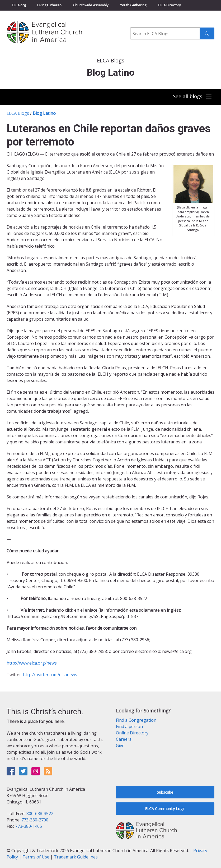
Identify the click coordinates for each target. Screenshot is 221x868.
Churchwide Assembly (91, 5)
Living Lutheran (49, 5)
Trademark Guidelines (76, 857)
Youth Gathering (133, 5)
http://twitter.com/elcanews (50, 675)
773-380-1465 (29, 826)
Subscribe (165, 792)
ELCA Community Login (165, 809)
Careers (124, 739)
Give (120, 746)
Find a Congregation (136, 720)
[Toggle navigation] (192, 97)
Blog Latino (44, 113)
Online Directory (132, 733)
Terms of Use (36, 857)
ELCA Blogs (18, 113)
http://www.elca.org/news (32, 663)
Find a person (129, 726)
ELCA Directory (169, 5)
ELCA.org (19, 5)
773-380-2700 (35, 820)
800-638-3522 (40, 814)
